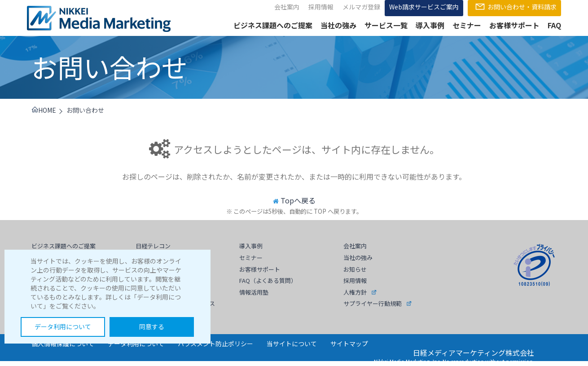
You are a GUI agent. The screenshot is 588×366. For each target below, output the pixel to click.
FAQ (554, 25)
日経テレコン (153, 246)
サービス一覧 (386, 25)
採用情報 (321, 7)
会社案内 (287, 7)
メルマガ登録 (361, 7)
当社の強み (338, 25)
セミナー (467, 25)
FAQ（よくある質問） (268, 280)
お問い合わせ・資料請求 (514, 7)
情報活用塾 (254, 292)
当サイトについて (292, 344)
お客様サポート (514, 25)
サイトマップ (349, 344)
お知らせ (355, 269)
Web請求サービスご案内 (424, 7)
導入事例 (430, 25)
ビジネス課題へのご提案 (273, 25)
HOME (44, 110)
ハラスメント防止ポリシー (215, 344)
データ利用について (63, 326)
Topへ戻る (298, 200)
